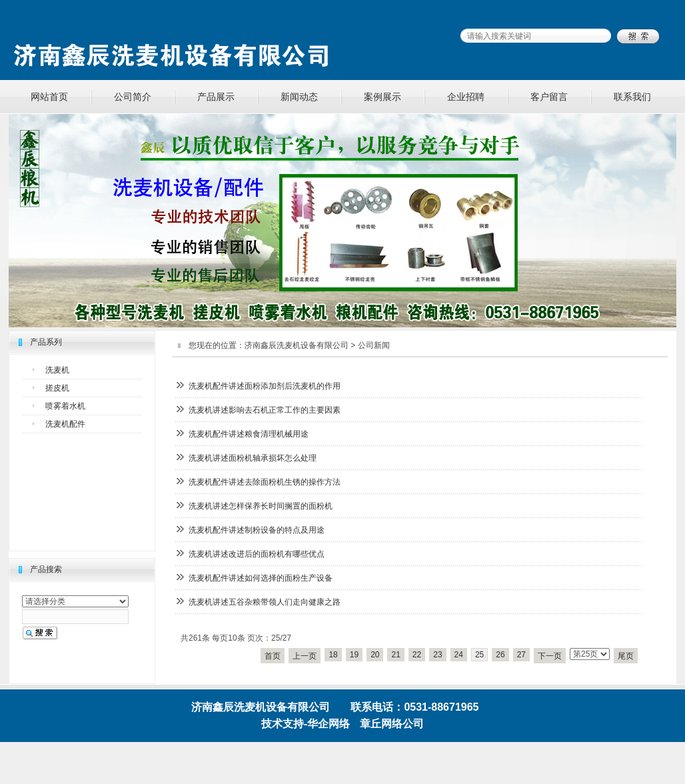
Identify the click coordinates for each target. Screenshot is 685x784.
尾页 (626, 656)
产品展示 (216, 97)
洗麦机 (57, 370)
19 (354, 655)
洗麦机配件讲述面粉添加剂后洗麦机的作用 (265, 386)
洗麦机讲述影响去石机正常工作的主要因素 (265, 410)
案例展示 (382, 97)
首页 (273, 656)
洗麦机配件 (65, 424)
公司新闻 (374, 345)
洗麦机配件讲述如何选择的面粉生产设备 (261, 578)
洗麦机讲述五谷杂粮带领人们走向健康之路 (265, 602)
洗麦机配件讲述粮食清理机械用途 (249, 434)
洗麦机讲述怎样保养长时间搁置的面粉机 (261, 506)
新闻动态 (299, 97)
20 (375, 655)
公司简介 (133, 97)
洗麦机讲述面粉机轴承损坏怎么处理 (253, 458)
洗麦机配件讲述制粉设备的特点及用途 (257, 530)
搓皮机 (57, 388)
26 (500, 655)
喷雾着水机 (65, 406)
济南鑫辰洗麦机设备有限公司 (297, 345)
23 (437, 655)
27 (521, 655)
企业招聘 (466, 97)
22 (417, 655)
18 (333, 655)
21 (395, 655)
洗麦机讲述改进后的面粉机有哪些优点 (257, 554)
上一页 (305, 656)
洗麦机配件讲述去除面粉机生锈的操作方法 (265, 482)
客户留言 (549, 97)
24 (459, 655)
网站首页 (49, 97)
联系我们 (632, 97)
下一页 (550, 656)
